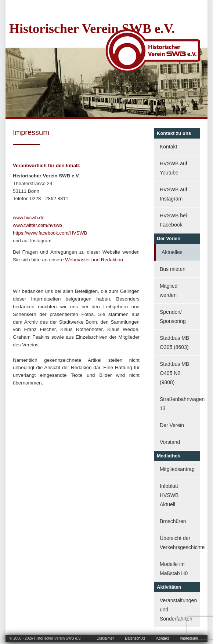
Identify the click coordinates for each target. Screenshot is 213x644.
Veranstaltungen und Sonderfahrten (178, 610)
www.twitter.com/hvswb (37, 225)
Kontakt (168, 147)
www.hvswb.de (29, 218)
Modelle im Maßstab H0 (174, 569)
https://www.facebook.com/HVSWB (50, 233)
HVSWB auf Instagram (174, 194)
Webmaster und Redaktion (94, 260)
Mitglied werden (169, 290)
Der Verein (172, 425)
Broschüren (173, 521)
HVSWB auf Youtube (174, 168)
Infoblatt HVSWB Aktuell (169, 495)
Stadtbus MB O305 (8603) (174, 343)
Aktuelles (172, 252)
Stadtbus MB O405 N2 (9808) (174, 373)
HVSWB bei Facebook (173, 220)
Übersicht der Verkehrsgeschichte (180, 543)
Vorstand (170, 442)
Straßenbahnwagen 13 (180, 404)
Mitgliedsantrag (177, 469)
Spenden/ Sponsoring (173, 317)
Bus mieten (173, 269)
